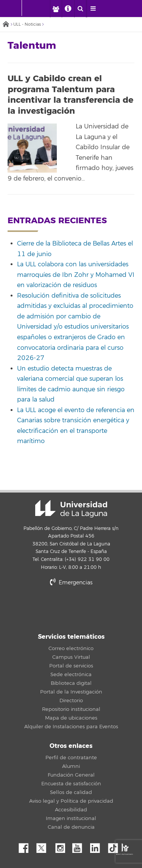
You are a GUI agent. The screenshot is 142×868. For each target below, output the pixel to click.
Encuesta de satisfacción (71, 784)
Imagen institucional (71, 819)
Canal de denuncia (71, 827)
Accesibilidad (71, 810)
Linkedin (98, 846)
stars (71, 609)
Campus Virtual (71, 657)
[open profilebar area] (56, 9)
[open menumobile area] (93, 9)
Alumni (71, 766)
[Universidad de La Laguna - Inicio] (14, 8)
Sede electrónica (71, 675)
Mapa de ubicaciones (71, 718)
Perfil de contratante (71, 758)
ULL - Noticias (27, 24)
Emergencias (71, 583)
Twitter (44, 846)
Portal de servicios (71, 666)
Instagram (62, 846)
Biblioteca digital (71, 683)
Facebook (27, 846)
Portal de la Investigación (71, 692)
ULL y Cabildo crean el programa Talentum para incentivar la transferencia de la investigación (70, 95)
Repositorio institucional (71, 709)
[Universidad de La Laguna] (40, 8)
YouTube (80, 846)
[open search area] (80, 9)
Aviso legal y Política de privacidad (71, 801)
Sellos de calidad (71, 792)
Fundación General (71, 775)
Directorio (71, 701)
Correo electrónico (71, 649)
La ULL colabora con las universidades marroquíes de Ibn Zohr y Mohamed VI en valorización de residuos (76, 275)
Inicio (6, 25)
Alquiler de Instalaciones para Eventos (71, 727)
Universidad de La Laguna (71, 509)
